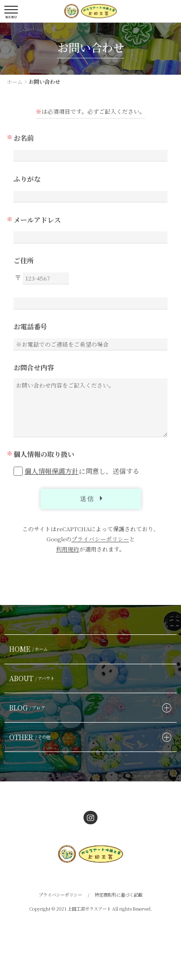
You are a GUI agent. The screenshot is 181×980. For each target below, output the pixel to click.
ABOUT (33, 678)
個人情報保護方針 (52, 471)
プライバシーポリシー (100, 539)
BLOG (28, 708)
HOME (30, 649)
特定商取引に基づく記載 (118, 895)
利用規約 (68, 549)
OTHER (31, 737)
